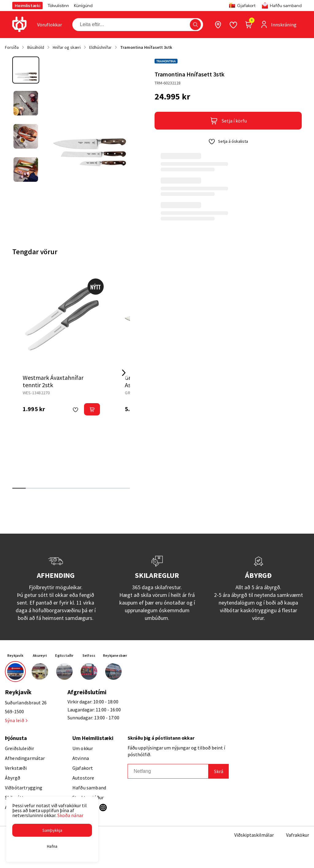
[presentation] (50, 25)
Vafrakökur (298, 835)
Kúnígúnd (83, 6)
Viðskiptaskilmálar (254, 835)
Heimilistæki (27, 6)
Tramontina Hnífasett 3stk (146, 47)
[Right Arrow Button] (124, 373)
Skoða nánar (70, 815)
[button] (52, 830)
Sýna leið (16, 720)
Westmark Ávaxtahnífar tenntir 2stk (53, 381)
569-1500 (14, 711)
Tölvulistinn (58, 6)
